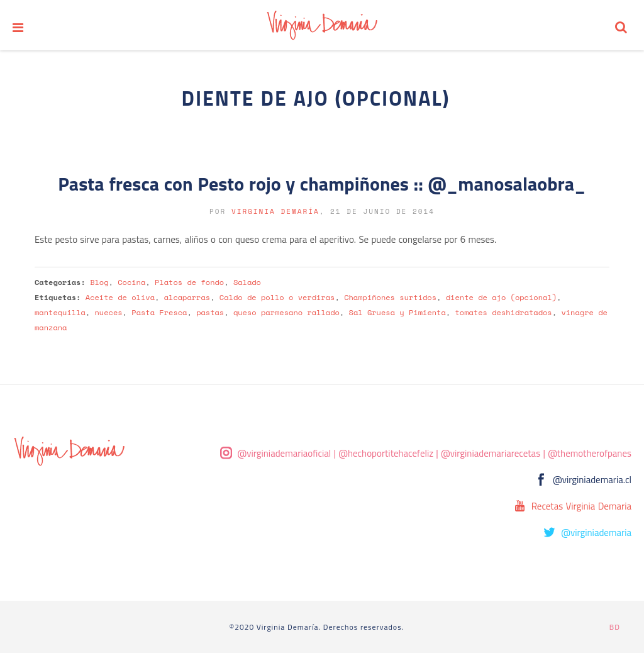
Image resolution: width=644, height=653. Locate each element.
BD (615, 627)
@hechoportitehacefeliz (386, 453)
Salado (247, 282)
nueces (109, 312)
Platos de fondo (189, 282)
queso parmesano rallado (286, 312)
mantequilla (60, 312)
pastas (210, 312)
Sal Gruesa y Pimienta (397, 312)
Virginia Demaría (275, 211)
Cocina (131, 282)
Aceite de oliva (120, 297)
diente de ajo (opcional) (501, 297)
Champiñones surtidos (390, 297)
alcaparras (187, 297)
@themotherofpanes (590, 453)
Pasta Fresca (159, 312)
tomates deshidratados (503, 312)
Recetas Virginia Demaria (581, 506)
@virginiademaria (596, 533)
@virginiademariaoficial (285, 453)
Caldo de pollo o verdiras (277, 297)
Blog (99, 282)
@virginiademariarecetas (491, 453)
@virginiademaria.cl (592, 480)
